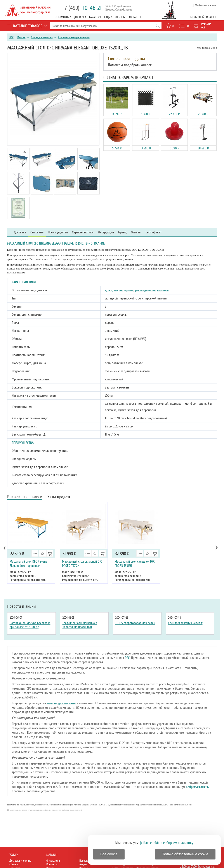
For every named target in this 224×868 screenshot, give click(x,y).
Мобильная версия (205, 5)
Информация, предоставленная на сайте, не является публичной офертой (45, 810)
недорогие (126, 290)
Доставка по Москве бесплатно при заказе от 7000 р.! (30, 625)
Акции (108, 17)
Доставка (80, 17)
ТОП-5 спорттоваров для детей (135, 623)
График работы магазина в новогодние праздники (80, 625)
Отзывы (120, 17)
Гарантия (95, 17)
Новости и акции (22, 606)
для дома (111, 290)
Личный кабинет (205, 17)
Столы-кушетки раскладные (74, 37)
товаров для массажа (61, 703)
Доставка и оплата (20, 861)
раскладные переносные (152, 290)
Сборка (14, 864)
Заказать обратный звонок (119, 9)
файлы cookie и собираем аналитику (166, 843)
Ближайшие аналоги (25, 497)
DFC (11, 37)
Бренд (122, 232)
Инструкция (106, 232)
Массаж (21, 37)
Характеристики (83, 232)
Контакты (135, 17)
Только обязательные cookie (185, 854)
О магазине (53, 861)
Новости (84, 861)
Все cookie (109, 854)
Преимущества (58, 232)
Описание (37, 232)
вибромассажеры (198, 787)
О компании (63, 17)
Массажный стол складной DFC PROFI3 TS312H (135, 564)
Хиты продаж (59, 497)
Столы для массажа (42, 37)
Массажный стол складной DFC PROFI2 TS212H (82, 564)
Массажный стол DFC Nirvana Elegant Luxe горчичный (28, 564)
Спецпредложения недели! (185, 623)
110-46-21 (82, 8)
